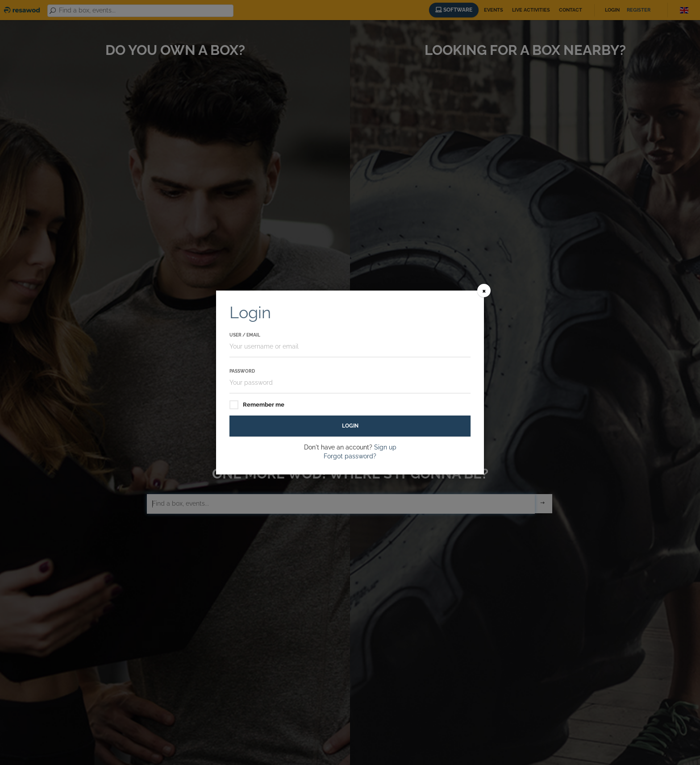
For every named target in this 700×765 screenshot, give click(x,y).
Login (350, 426)
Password (242, 371)
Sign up (385, 447)
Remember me (257, 405)
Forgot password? (350, 456)
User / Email (245, 335)
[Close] (484, 291)
